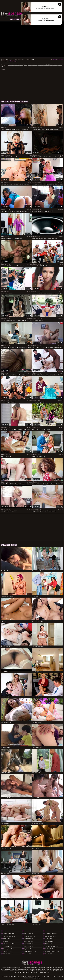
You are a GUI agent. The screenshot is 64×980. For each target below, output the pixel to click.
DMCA (61, 976)
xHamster (5, 125)
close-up (55, 65)
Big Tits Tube (49, 941)
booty (26, 65)
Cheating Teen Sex (51, 933)
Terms (43, 976)
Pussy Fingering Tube (52, 951)
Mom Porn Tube (29, 931)
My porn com (29, 949)
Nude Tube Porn (50, 949)
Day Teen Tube (8, 931)
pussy (22, 65)
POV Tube (48, 939)
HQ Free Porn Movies (52, 946)
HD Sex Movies (8, 946)
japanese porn (29, 941)
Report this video (57, 59)
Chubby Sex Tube (9, 949)
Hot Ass (46, 65)
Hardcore (11, 65)
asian (36, 65)
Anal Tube (6, 939)
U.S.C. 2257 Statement (32, 978)
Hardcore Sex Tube (30, 951)
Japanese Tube (29, 944)
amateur (17, 65)
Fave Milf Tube (50, 954)
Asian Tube (49, 944)
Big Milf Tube (7, 951)
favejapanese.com (18, 976)
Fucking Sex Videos (9, 936)
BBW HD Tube (8, 954)
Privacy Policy (52, 976)
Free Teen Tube (29, 939)
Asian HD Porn (29, 954)
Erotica (5, 941)
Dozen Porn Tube (9, 933)
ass (33, 65)
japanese (40, 65)
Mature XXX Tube (30, 936)
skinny (30, 65)
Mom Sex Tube (29, 933)
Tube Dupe (13, 61)
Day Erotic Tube (50, 936)
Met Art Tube (49, 931)
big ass (50, 65)
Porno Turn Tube (9, 944)
